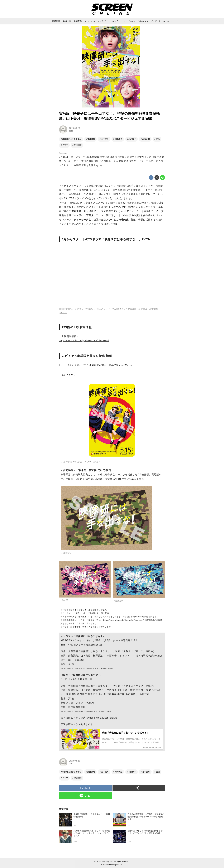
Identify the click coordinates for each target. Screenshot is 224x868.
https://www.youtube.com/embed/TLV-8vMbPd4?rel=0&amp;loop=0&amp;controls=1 (112, 277)
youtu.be (63, 313)
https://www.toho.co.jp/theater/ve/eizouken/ (84, 341)
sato (71, 131)
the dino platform (115, 865)
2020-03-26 (75, 128)
